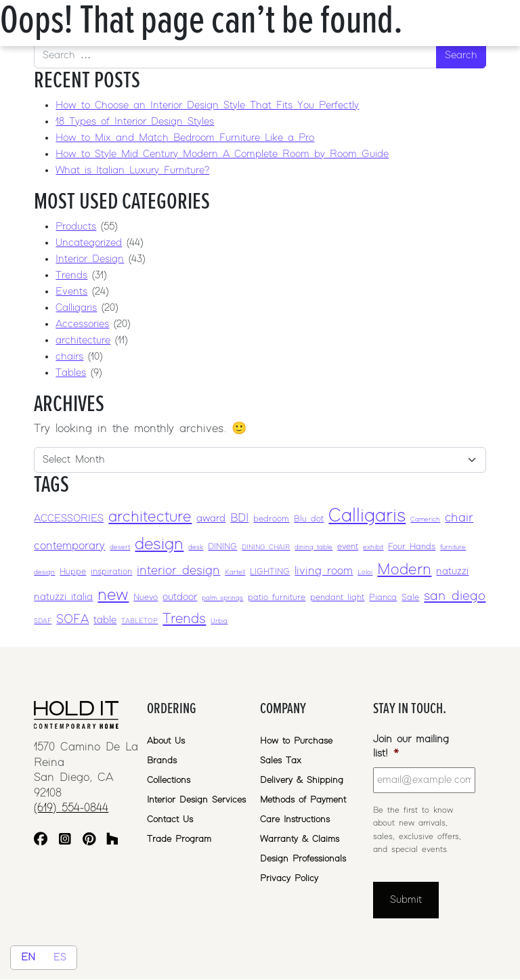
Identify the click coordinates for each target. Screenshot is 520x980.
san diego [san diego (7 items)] (455, 596)
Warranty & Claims (300, 839)
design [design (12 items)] (159, 544)
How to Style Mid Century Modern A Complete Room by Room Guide (222, 154)
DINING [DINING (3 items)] (222, 547)
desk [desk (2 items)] (196, 547)
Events (71, 292)
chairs (69, 357)
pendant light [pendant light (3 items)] (337, 598)
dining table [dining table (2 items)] (313, 547)
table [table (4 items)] (105, 620)
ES (60, 957)
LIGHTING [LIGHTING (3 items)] (270, 572)
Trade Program (179, 839)
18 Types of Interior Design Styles (135, 122)
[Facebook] (41, 841)
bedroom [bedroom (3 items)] (271, 519)
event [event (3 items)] (348, 547)
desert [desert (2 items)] (120, 547)
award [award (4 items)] (211, 518)
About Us (166, 741)
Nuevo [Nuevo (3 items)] (146, 598)
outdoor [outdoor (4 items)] (180, 597)
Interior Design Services (196, 800)
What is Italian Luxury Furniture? (132, 170)
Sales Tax (281, 761)
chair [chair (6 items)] (459, 518)
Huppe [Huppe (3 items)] (73, 572)
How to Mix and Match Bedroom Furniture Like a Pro (185, 138)
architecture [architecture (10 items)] (150, 517)
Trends (71, 275)
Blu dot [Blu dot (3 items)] (309, 519)
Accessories (82, 324)
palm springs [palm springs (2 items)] (222, 598)
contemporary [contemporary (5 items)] (69, 546)
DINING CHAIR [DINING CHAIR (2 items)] (266, 547)
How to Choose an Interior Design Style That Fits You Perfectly (207, 105)
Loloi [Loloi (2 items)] (365, 572)
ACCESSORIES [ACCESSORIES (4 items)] (69, 518)
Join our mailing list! (411, 746)
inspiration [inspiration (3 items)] (111, 572)
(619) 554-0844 (71, 808)
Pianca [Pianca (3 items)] (383, 598)
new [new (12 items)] (113, 595)
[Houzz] (112, 841)
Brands (162, 761)
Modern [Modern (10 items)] (404, 570)
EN (28, 957)
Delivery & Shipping (302, 780)
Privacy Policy (289, 878)
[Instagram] (65, 841)
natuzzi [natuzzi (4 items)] (452, 571)
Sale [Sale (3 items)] (410, 598)
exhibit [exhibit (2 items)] (373, 547)
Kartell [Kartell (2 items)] (235, 572)
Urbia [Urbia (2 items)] (219, 621)
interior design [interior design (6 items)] (178, 571)
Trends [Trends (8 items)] (184, 619)
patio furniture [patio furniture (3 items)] (277, 598)
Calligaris (76, 308)
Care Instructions (295, 819)
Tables (71, 373)
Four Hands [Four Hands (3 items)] (412, 547)
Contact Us (170, 819)
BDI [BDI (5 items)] (239, 518)
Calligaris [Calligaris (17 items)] (367, 516)
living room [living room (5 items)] (324, 571)
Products (76, 227)
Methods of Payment (303, 800)
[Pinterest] (89, 841)
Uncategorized (89, 243)
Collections (169, 780)
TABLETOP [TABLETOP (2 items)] (139, 621)
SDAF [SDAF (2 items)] (43, 621)
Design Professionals (303, 859)
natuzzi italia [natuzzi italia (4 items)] (63, 597)
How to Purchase (296, 741)
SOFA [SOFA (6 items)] (72, 619)
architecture (83, 340)
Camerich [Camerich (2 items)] (425, 519)
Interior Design (90, 259)
